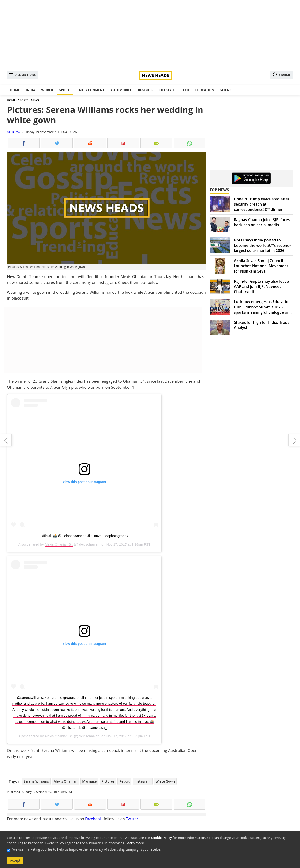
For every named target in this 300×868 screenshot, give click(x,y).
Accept (15, 860)
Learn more (135, 843)
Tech (185, 90)
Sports (65, 90)
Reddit (124, 781)
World (47, 90)
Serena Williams (36, 781)
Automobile (121, 90)
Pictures (108, 781)
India (30, 90)
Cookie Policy (161, 838)
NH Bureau (14, 132)
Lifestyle (167, 90)
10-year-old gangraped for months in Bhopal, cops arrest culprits (6, 440)
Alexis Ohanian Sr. (59, 544)
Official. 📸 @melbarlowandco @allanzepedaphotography (84, 536)
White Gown (165, 781)
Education (205, 90)
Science (227, 90)
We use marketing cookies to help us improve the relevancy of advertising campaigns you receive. (87, 849)
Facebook (93, 819)
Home (15, 90)
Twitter (132, 819)
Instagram (143, 781)
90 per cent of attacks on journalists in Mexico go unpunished (294, 440)
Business (145, 90)
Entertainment (91, 90)
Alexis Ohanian (66, 781)
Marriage (89, 781)
